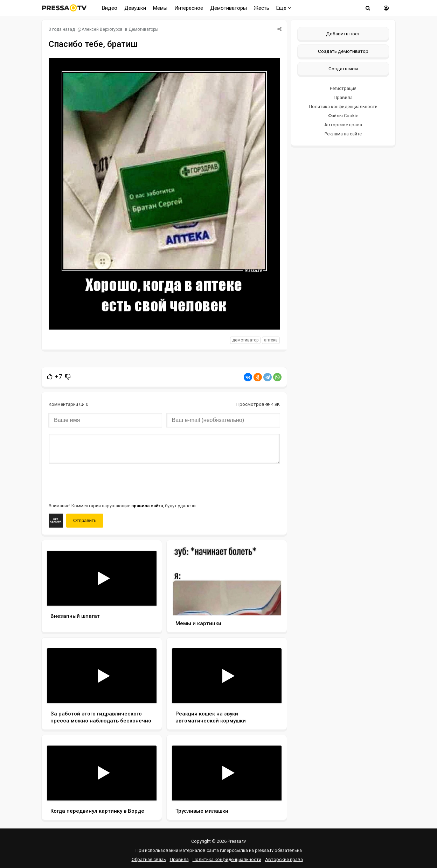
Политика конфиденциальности (343, 107)
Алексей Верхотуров (102, 29)
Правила (343, 97)
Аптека (271, 340)
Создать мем (343, 69)
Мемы (160, 8)
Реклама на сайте (343, 134)
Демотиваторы (228, 8)
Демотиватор (245, 340)
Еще (284, 8)
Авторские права (343, 125)
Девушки (135, 8)
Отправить (85, 520)
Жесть (262, 8)
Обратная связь (149, 859)
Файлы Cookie (343, 116)
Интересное (189, 8)
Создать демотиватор (343, 51)
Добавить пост (343, 34)
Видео (110, 8)
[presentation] (102, 482)
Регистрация (343, 88)
